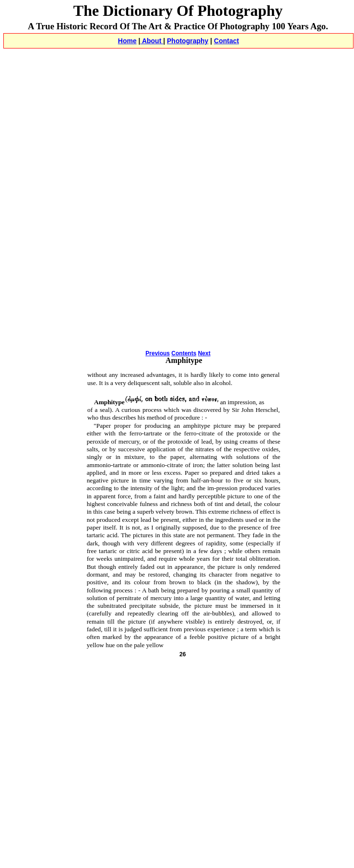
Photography (188, 41)
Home (127, 41)
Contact (226, 41)
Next (204, 353)
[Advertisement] (116, 123)
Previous (158, 353)
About (152, 41)
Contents (184, 353)
